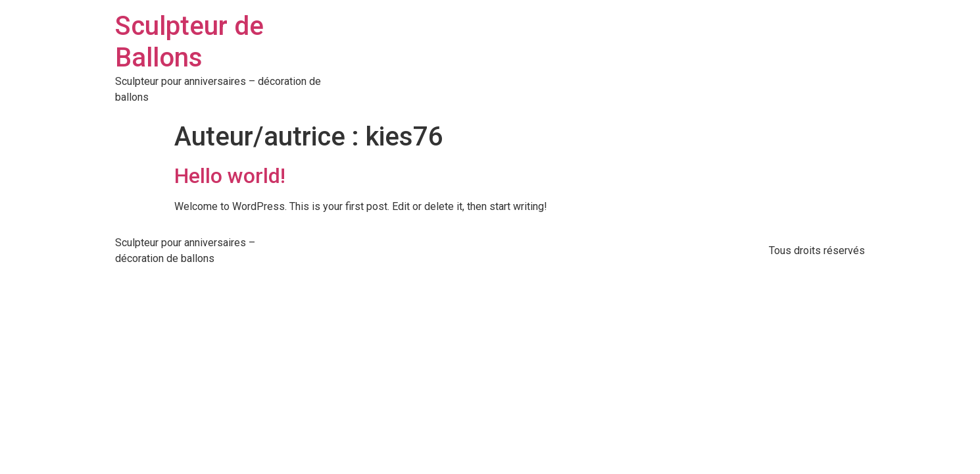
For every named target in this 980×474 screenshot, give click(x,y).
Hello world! (230, 176)
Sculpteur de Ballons (189, 42)
